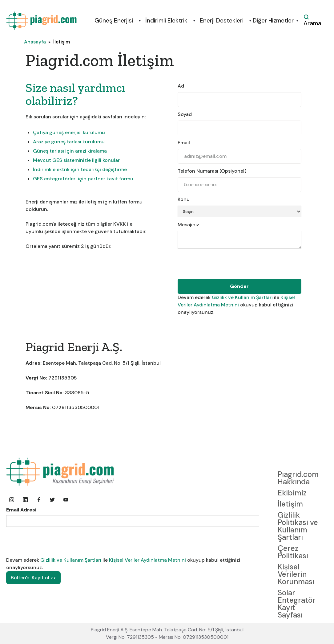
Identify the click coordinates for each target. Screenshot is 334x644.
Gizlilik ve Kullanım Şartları (243, 297)
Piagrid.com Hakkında (298, 478)
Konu (184, 199)
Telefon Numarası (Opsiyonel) (212, 171)
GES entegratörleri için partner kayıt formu (83, 179)
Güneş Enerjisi (114, 21)
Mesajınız (188, 225)
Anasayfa (35, 42)
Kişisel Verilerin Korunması (296, 574)
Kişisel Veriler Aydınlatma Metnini (147, 560)
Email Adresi (21, 510)
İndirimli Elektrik (166, 21)
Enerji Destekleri (222, 21)
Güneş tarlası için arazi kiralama (70, 151)
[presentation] (224, 265)
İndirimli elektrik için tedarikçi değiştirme (80, 169)
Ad (181, 86)
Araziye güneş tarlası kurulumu (69, 142)
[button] (113, 21)
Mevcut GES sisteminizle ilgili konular (76, 160)
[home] (41, 21)
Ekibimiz (292, 493)
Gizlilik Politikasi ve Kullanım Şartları (298, 526)
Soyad (185, 114)
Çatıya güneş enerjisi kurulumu (69, 132)
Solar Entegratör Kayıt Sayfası (297, 604)
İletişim (62, 42)
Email (184, 143)
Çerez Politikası (293, 552)
